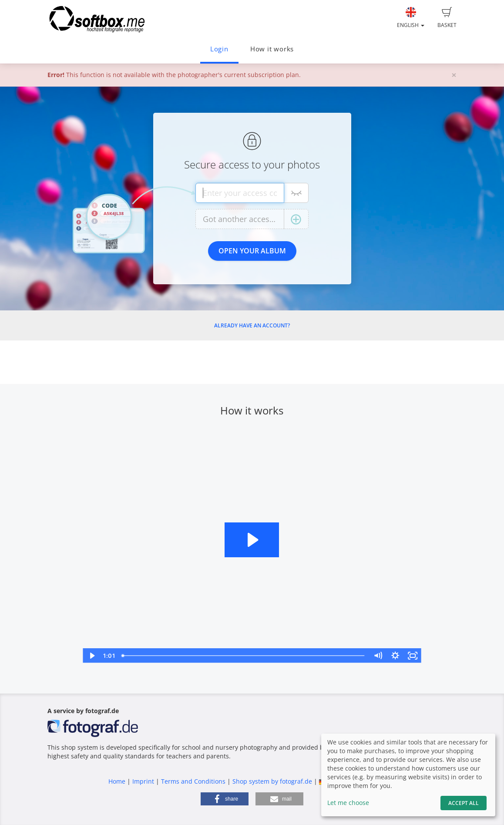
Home (117, 781)
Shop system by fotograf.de (272, 781)
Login (219, 49)
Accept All (464, 803)
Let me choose (348, 803)
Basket (447, 18)
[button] (225, 799)
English (411, 18)
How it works (272, 49)
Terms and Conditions (193, 781)
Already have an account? (252, 325)
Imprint (143, 781)
